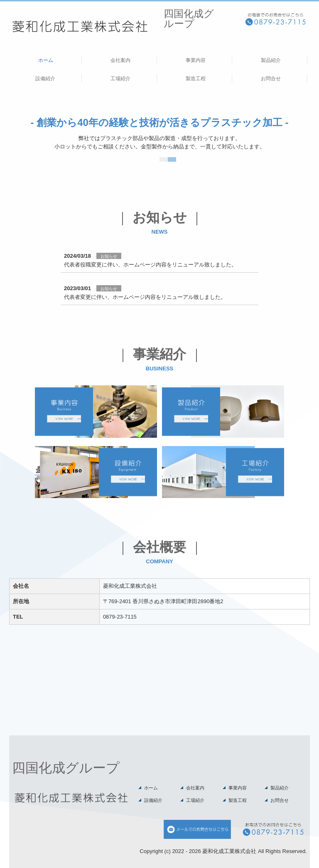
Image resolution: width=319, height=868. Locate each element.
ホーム (46, 60)
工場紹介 (120, 79)
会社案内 (120, 60)
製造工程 (196, 79)
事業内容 (196, 60)
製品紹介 (271, 60)
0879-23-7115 (120, 617)
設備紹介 (45, 79)
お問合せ (271, 79)
